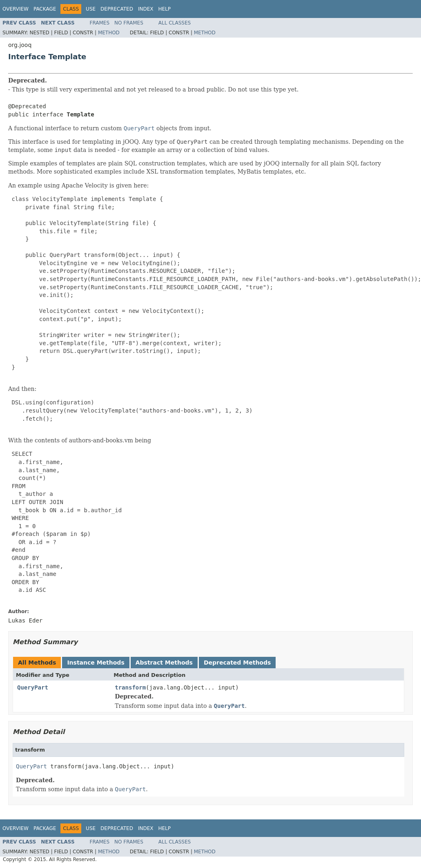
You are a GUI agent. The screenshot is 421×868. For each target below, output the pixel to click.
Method (109, 33)
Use (91, 9)
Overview (16, 9)
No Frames (129, 23)
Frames (100, 23)
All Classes (175, 23)
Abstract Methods (164, 663)
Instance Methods (96, 663)
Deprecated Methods (237, 663)
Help (164, 9)
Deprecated (117, 9)
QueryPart (33, 687)
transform (130, 687)
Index (146, 9)
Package (45, 9)
